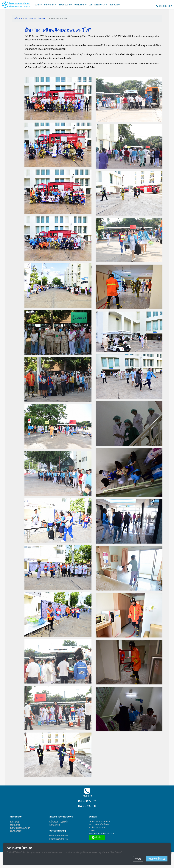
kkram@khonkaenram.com (101, 833)
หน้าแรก (38, 5)
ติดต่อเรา (114, 5)
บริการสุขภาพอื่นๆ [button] (97, 5)
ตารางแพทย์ (15, 825)
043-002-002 (165, 6)
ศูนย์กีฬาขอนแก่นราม (59, 839)
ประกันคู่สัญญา (16, 831)
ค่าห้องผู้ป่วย (55, 825)
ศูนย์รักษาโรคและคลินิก (20, 828)
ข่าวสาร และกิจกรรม (35, 19)
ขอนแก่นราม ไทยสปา (59, 836)
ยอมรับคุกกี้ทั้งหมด (157, 859)
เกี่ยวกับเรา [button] (50, 5)
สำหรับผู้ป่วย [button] (64, 5)
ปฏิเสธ (138, 859)
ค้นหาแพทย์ (80, 5)
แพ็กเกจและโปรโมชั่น (59, 822)
